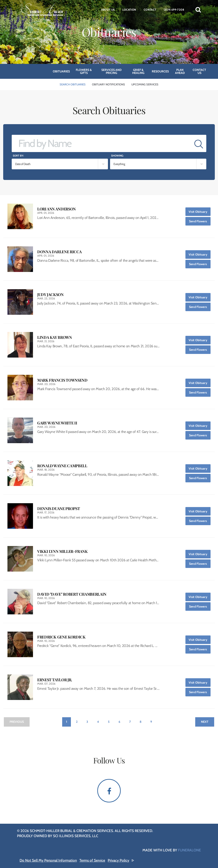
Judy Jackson (50, 295)
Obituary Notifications (108, 84)
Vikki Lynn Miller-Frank (62, 551)
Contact (150, 10)
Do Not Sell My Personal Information (48, 860)
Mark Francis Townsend (62, 380)
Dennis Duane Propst (59, 509)
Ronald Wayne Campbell (62, 466)
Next (205, 722)
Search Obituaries (73, 84)
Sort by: (18, 156)
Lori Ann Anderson (57, 209)
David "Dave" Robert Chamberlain (72, 594)
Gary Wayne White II (57, 423)
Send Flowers (200, 220)
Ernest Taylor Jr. (55, 680)
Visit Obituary (200, 211)
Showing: (117, 156)
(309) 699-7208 (174, 10)
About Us (108, 10)
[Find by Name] (102, 143)
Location (129, 10)
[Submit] (199, 143)
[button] (198, 10)
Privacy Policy (118, 860)
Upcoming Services (145, 84)
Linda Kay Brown (55, 337)
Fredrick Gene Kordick (61, 637)
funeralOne (189, 850)
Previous (17, 722)
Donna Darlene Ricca (59, 252)
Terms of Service (92, 860)
